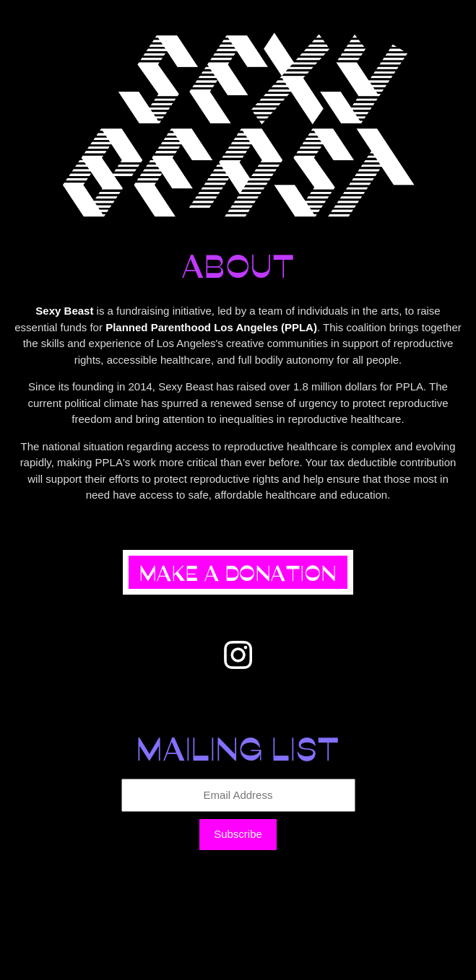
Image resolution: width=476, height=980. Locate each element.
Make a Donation (238, 572)
